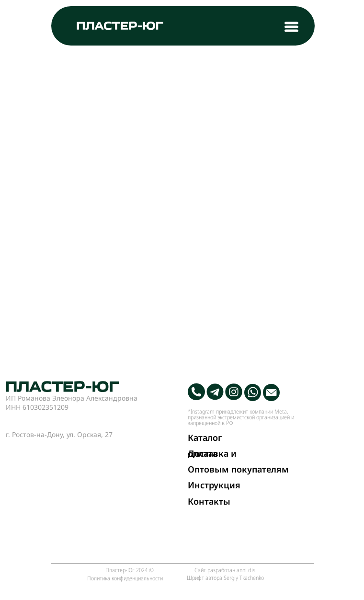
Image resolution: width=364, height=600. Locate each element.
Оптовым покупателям (238, 469)
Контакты (209, 501)
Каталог (205, 438)
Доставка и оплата (212, 453)
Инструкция (214, 485)
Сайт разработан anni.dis (225, 570)
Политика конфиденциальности (125, 578)
